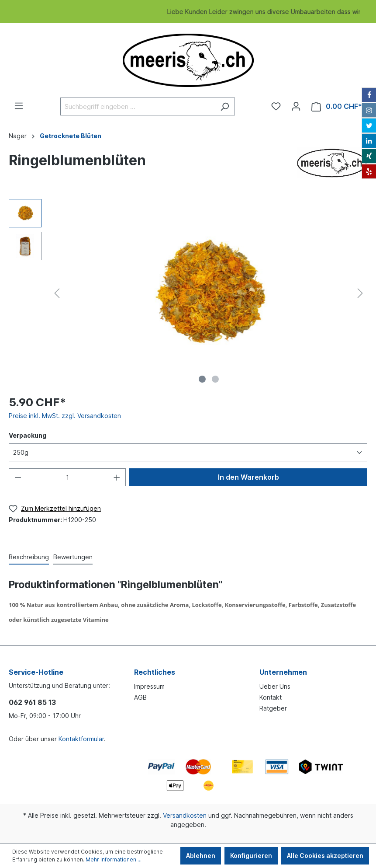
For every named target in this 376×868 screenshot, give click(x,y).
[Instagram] (369, 110)
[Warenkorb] (337, 106)
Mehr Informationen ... (114, 859)
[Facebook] (369, 95)
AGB (140, 697)
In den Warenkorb (248, 477)
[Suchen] (225, 106)
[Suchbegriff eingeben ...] (138, 106)
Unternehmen (283, 672)
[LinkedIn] (369, 141)
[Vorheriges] (57, 293)
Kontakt (271, 697)
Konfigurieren (251, 856)
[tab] (29, 557)
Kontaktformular (81, 739)
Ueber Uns (275, 686)
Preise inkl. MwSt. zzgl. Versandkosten (65, 416)
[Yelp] (369, 171)
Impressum (149, 686)
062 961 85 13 (32, 702)
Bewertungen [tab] (73, 557)
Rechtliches (155, 672)
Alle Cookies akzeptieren (325, 856)
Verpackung (28, 435)
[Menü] (19, 106)
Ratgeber (273, 708)
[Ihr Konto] (296, 106)
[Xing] (369, 156)
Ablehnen (201, 856)
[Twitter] (369, 125)
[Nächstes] (360, 293)
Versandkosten (185, 815)
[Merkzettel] (276, 106)
